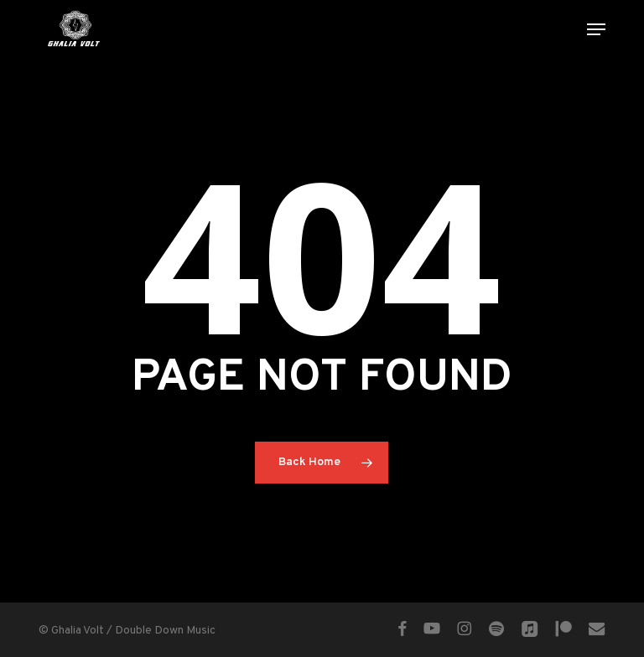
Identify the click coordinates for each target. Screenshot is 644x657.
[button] (596, 29)
